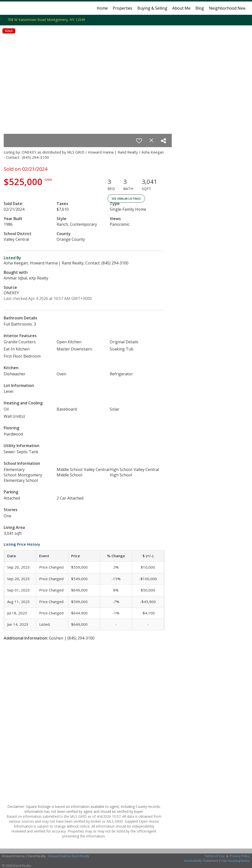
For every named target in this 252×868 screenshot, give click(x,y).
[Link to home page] (9, 8)
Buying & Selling (152, 8)
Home (102, 8)
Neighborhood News (228, 8)
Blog (200, 8)
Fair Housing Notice (236, 861)
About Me (181, 8)
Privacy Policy (240, 856)
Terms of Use (215, 856)
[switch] (139, 141)
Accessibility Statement (201, 861)
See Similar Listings (126, 199)
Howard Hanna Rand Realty (69, 856)
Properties (123, 8)
